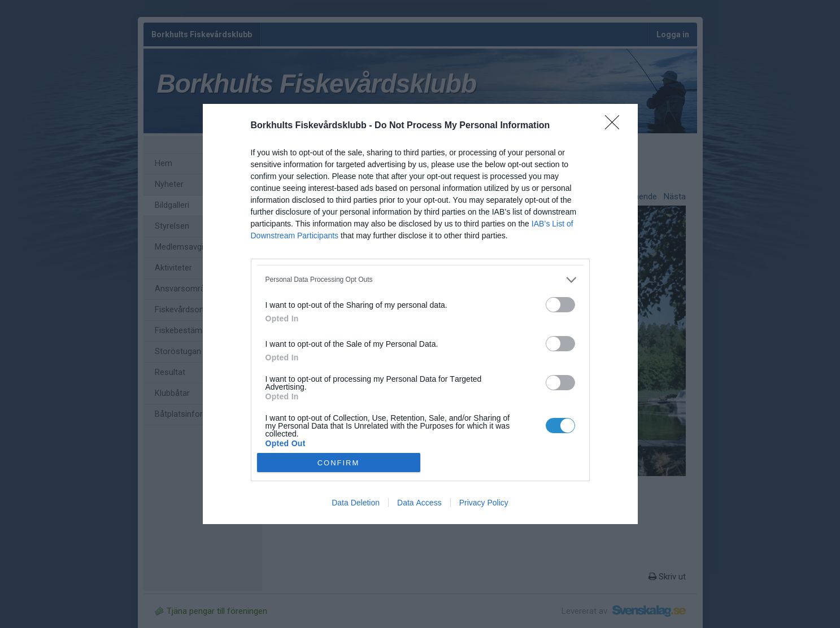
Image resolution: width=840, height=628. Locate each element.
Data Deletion (356, 503)
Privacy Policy (484, 503)
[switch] (560, 305)
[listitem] (420, 280)
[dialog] (420, 314)
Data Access (419, 503)
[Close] (616, 126)
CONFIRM (339, 462)
